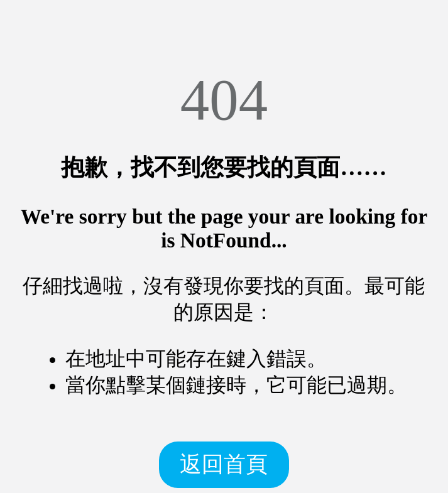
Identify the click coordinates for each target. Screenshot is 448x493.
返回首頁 (224, 464)
